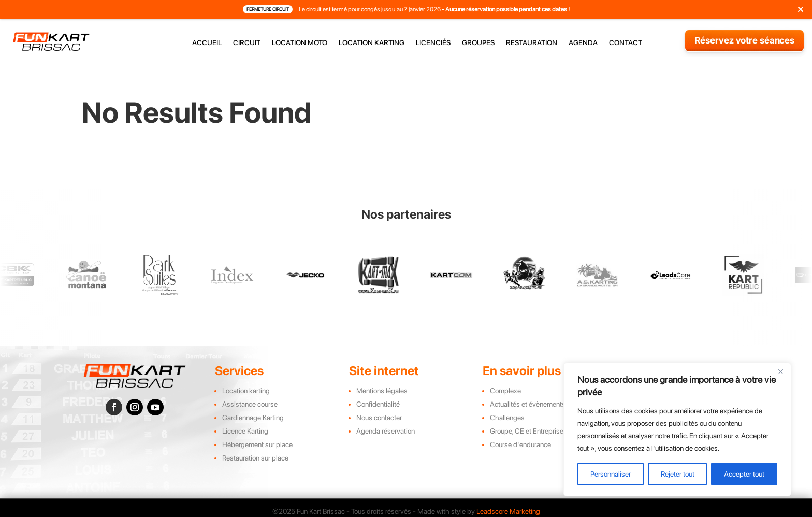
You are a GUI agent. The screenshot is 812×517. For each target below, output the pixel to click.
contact (626, 43)
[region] (677, 429)
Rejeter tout (678, 474)
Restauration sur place (255, 458)
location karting (372, 43)
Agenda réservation (386, 431)
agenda (583, 43)
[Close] (780, 371)
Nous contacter (379, 418)
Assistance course (250, 404)
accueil (207, 43)
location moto (300, 43)
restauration (532, 43)
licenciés (433, 43)
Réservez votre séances (745, 40)
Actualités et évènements (528, 404)
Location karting (246, 391)
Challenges (507, 418)
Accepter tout (744, 474)
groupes (478, 43)
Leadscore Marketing (508, 511)
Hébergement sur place (257, 444)
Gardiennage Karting (253, 418)
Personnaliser (611, 474)
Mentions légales (382, 391)
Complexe (505, 391)
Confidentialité (378, 404)
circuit (247, 43)
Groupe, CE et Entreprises (528, 431)
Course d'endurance (520, 444)
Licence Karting (245, 431)
